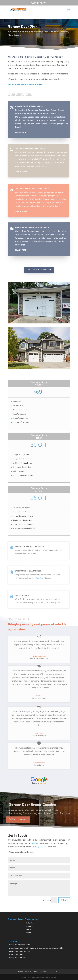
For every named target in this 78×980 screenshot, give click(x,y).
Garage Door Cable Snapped (19, 958)
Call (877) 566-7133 (20, 41)
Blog (35, 971)
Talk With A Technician (39, 270)
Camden (35, 843)
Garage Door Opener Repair (23, 520)
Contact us (54, 971)
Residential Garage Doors (22, 463)
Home (20, 971)
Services (28, 971)
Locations (43, 971)
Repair (28, 933)
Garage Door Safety (16, 954)
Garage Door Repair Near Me (20, 951)
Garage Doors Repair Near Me (20, 945)
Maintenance (31, 926)
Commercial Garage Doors (22, 467)
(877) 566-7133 (41, 847)
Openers (29, 929)
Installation (30, 923)
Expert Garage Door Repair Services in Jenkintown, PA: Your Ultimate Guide (36, 948)
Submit (64, 900)
